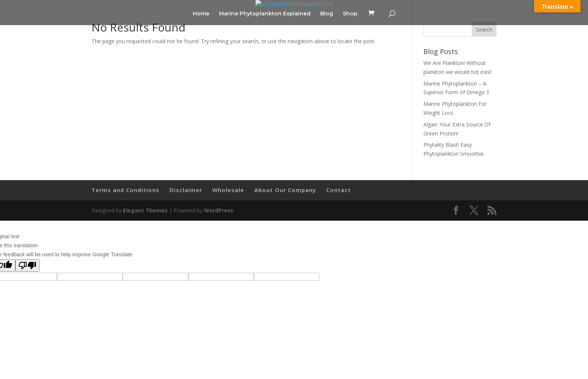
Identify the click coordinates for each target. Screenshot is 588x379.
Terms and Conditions (125, 190)
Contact (339, 190)
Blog (327, 14)
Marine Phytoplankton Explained (265, 14)
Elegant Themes (145, 210)
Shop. (351, 14)
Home (201, 14)
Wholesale (228, 190)
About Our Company (285, 190)
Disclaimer (186, 190)
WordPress (219, 210)
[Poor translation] (27, 265)
